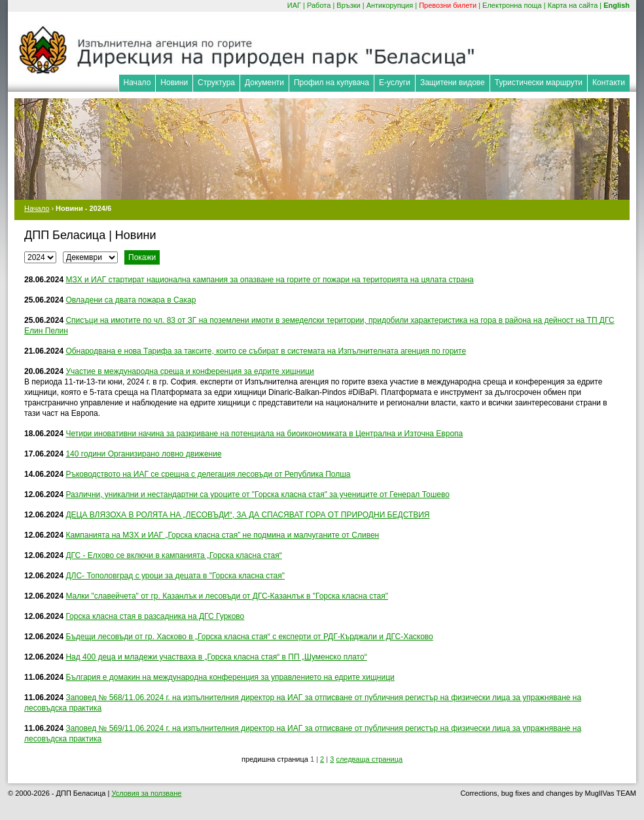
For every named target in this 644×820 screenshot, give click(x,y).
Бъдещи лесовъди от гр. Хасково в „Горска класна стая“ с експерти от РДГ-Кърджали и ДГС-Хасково (249, 637)
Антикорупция (390, 5)
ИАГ (294, 5)
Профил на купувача (331, 83)
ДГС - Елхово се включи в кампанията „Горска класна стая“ (173, 555)
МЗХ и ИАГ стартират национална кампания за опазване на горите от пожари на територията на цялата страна (269, 280)
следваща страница (369, 759)
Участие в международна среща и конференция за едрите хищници (189, 371)
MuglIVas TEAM (611, 793)
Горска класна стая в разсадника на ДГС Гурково (155, 616)
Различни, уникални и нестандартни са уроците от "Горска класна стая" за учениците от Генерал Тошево (258, 494)
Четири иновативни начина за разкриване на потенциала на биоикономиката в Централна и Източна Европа (264, 434)
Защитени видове (453, 83)
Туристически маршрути (539, 83)
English (617, 5)
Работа (319, 5)
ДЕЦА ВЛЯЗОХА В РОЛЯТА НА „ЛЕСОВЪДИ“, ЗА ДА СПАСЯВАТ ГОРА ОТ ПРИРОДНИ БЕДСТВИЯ (247, 515)
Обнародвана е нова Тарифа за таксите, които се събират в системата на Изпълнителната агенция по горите (266, 351)
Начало (137, 83)
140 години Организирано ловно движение (143, 454)
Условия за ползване (146, 793)
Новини (174, 83)
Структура (216, 83)
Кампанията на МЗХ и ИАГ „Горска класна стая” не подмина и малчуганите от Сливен (222, 535)
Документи (264, 83)
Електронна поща (512, 5)
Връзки (348, 5)
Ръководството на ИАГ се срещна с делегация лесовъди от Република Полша (208, 474)
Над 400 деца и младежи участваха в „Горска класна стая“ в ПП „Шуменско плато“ (216, 657)
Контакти (609, 83)
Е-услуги (395, 83)
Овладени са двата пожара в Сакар (131, 300)
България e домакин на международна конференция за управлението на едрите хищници (230, 677)
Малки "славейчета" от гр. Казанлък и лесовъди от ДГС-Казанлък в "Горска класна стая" (227, 596)
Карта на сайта (573, 5)
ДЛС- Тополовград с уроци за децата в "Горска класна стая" (175, 576)
